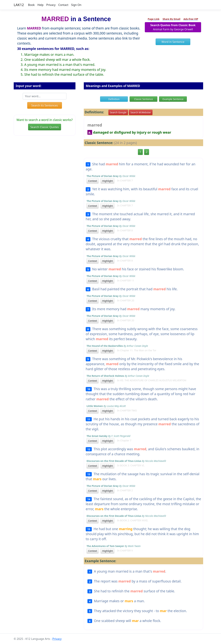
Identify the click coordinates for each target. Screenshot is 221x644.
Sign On (76, 5)
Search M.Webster (141, 112)
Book (31, 5)
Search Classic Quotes (45, 127)
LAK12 (19, 5)
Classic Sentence (143, 99)
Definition (114, 99)
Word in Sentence (173, 42)
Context (93, 181)
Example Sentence (173, 99)
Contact (63, 5)
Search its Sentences (44, 105)
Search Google (118, 112)
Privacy (51, 5)
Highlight (107, 181)
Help (41, 5)
